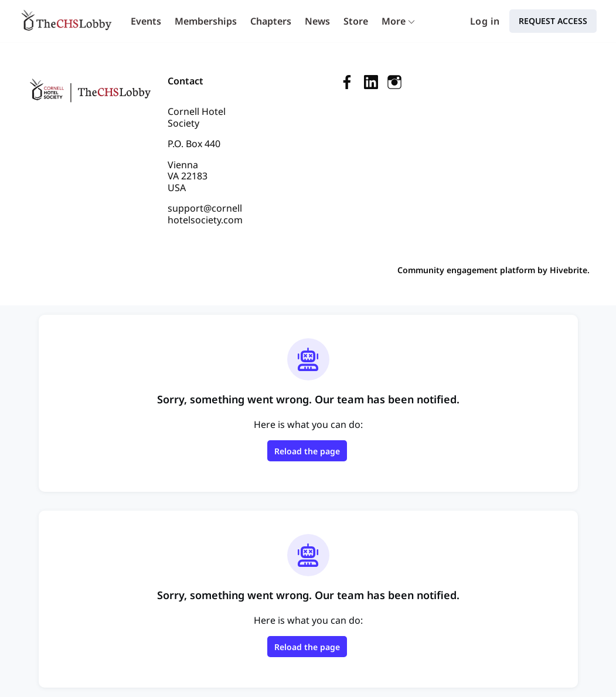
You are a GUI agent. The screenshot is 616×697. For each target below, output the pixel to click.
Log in (485, 21)
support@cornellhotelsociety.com (205, 214)
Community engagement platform (466, 270)
